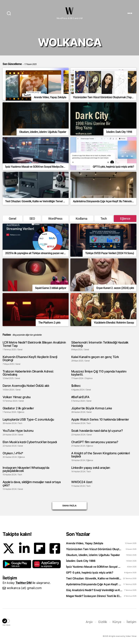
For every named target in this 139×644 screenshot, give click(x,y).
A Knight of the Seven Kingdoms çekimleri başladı (100, 455)
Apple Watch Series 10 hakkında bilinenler (100, 419)
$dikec (76, 386)
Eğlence (125, 219)
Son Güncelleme (20, 64)
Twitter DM (24, 583)
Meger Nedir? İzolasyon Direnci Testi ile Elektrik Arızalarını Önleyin (94, 596)
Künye (117, 622)
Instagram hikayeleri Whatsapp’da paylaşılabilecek (26, 469)
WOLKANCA (69, 11)
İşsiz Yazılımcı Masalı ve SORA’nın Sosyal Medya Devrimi (94, 567)
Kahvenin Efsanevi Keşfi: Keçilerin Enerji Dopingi (30, 358)
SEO (32, 219)
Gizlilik (103, 622)
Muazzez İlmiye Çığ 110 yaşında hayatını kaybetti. (99, 373)
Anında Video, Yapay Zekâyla (85, 543)
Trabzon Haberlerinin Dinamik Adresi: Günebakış (28, 373)
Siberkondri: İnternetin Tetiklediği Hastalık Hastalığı (100, 344)
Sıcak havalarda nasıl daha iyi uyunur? (97, 431)
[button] (17, 564)
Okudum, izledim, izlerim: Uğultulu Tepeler (93, 555)
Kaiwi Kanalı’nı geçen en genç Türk (95, 357)
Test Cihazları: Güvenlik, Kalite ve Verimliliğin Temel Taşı (94, 578)
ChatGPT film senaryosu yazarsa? (95, 442)
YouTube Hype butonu (18, 431)
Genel (13, 219)
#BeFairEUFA (80, 397)
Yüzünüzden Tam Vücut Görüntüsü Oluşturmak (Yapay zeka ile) (94, 549)
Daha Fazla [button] (69, 504)
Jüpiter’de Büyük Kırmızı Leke (92, 408)
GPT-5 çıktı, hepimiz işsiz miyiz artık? (90, 573)
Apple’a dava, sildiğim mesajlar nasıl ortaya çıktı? (32, 484)
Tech (104, 219)
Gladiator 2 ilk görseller (18, 408)
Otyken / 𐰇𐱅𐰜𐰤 (13, 453)
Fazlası (7, 335)
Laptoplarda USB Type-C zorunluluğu (28, 419)
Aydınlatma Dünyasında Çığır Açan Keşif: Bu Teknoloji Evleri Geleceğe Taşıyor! (94, 584)
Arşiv (89, 622)
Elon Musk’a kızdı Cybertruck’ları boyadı (30, 442)
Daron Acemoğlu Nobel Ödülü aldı (26, 386)
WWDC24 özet (82, 482)
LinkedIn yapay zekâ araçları (91, 468)
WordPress (55, 219)
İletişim (131, 622)
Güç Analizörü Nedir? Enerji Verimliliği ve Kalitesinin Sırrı (94, 590)
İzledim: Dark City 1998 (81, 561)
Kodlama (81, 219)
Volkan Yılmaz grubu (17, 397)
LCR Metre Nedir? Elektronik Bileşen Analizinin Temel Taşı (34, 344)
